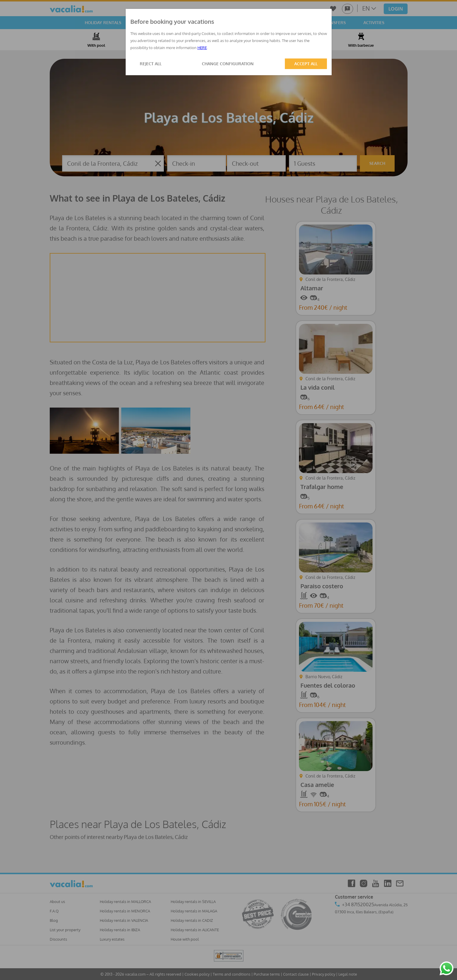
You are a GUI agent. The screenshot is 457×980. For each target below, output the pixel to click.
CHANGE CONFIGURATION (228, 64)
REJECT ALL (151, 64)
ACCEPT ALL (306, 64)
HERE (202, 48)
